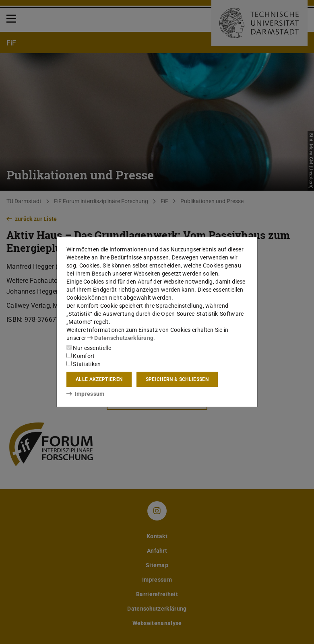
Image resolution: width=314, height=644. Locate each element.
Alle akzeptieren (99, 379)
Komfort (81, 356)
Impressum (86, 394)
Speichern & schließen (177, 379)
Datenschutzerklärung (120, 338)
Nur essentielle (89, 348)
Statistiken (84, 364)
